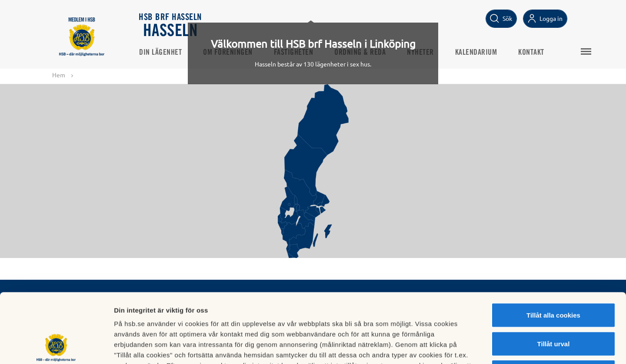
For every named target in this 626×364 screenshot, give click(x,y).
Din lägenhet (160, 53)
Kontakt (531, 53)
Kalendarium (476, 53)
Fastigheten (294, 53)
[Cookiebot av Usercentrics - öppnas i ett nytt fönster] (56, 347)
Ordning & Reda (360, 53)
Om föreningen (228, 53)
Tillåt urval (554, 279)
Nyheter (420, 53)
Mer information (462, 347)
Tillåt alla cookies (553, 250)
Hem (59, 75)
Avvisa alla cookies (553, 307)
